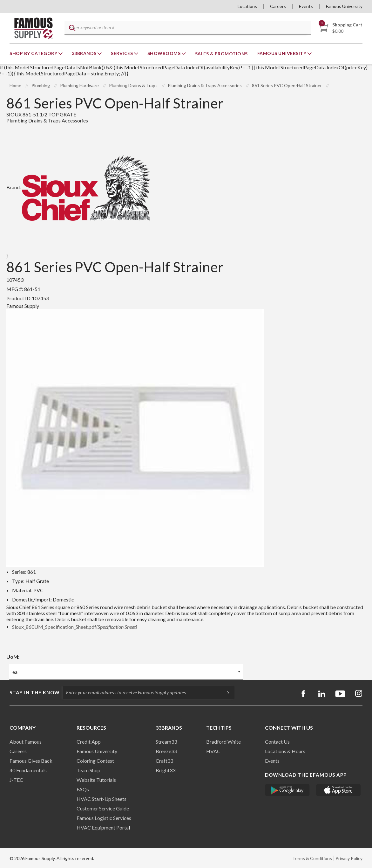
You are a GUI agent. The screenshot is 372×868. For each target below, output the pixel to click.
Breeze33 (166, 751)
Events (306, 6)
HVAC (213, 751)
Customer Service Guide (103, 808)
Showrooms (165, 53)
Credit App (89, 742)
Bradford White (223, 742)
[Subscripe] (225, 692)
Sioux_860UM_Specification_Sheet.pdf (74, 627)
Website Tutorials (96, 780)
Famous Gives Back (31, 761)
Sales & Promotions (221, 54)
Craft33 (164, 761)
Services (122, 53)
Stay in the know (35, 692)
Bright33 (166, 770)
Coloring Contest (95, 761)
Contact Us (277, 742)
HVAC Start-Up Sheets (101, 799)
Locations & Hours (285, 751)
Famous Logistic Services (104, 818)
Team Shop (88, 770)
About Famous (26, 742)
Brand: (79, 187)
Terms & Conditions (312, 858)
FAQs (83, 789)
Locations (247, 6)
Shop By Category (34, 53)
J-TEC (16, 780)
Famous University (344, 6)
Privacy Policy (349, 858)
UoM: (13, 657)
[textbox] (186, 28)
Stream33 (166, 742)
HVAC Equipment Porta (103, 827)
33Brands (85, 53)
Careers (278, 6)
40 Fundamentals (28, 770)
